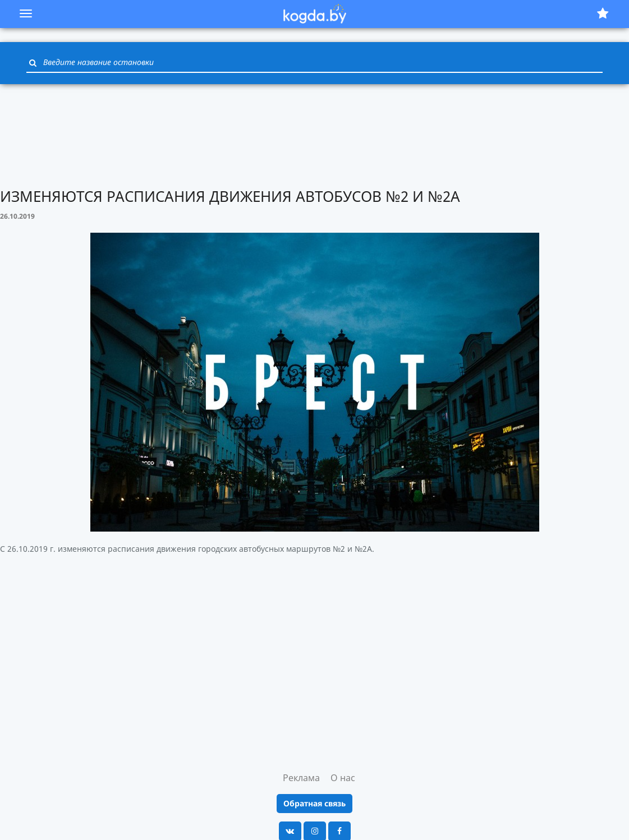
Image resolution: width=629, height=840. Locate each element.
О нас (343, 778)
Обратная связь (314, 803)
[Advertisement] (315, 135)
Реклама (301, 778)
